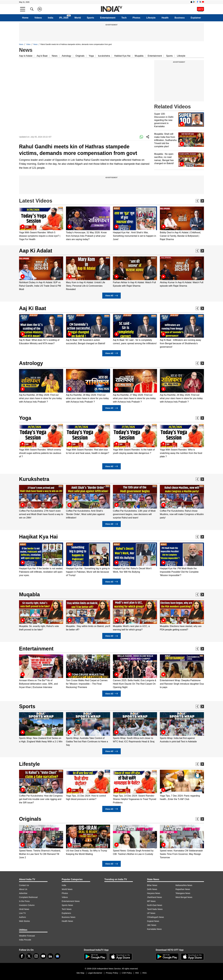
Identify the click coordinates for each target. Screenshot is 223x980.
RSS (145, 973)
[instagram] (36, 956)
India (51, 18)
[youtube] (43, 956)
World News (67, 889)
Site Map (80, 973)
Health (165, 18)
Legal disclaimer (95, 973)
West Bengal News (184, 897)
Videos (38, 18)
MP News (151, 901)
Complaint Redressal (28, 897)
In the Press (24, 901)
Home (25, 18)
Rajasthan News (183, 889)
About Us (23, 889)
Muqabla (139, 56)
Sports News (67, 905)
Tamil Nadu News (155, 909)
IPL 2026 (64, 18)
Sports (91, 18)
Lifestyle (151, 18)
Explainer (196, 18)
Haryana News (154, 893)
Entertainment (108, 18)
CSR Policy (127, 973)
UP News (151, 913)
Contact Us (24, 885)
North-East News (155, 905)
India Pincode (25, 940)
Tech (124, 18)
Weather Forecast (27, 936)
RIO (137, 973)
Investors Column (27, 905)
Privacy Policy (112, 973)
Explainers (66, 913)
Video (28, 44)
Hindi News (24, 909)
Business (180, 18)
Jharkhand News (154, 897)
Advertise (23, 893)
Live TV (22, 913)
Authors (22, 917)
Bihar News (152, 885)
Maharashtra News (184, 885)
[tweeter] (29, 956)
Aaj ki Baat (42, 56)
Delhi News (152, 889)
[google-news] (57, 956)
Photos (136, 18)
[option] (41, 224)
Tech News (67, 909)
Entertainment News (71, 901)
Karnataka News (154, 929)
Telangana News (183, 893)
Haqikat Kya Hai (38, 537)
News (21, 44)
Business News (69, 917)
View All (111, 296)
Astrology (66, 56)
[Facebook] (22, 956)
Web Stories (24, 921)
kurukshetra (104, 56)
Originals (80, 56)
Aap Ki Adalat (36, 251)
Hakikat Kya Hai (122, 56)
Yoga (91, 56)
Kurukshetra (34, 479)
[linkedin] (50, 956)
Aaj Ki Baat (33, 308)
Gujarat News (153, 921)
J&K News (152, 925)
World (78, 18)
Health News (67, 921)
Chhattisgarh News (155, 917)
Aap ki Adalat (26, 56)
